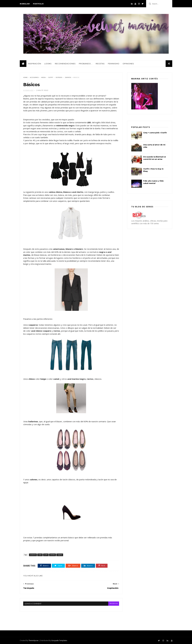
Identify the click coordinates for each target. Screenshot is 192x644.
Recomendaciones (65, 64)
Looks (48, 64)
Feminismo (114, 64)
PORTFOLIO (38, 4)
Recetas (100, 64)
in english (25, 4)
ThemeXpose (33, 640)
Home (25, 77)
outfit (51, 77)
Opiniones (128, 64)
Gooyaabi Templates (59, 640)
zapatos (68, 77)
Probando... (86, 64)
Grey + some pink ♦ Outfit (155, 133)
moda (43, 77)
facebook (114, 604)
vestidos (59, 77)
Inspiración (35, 64)
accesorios (34, 77)
